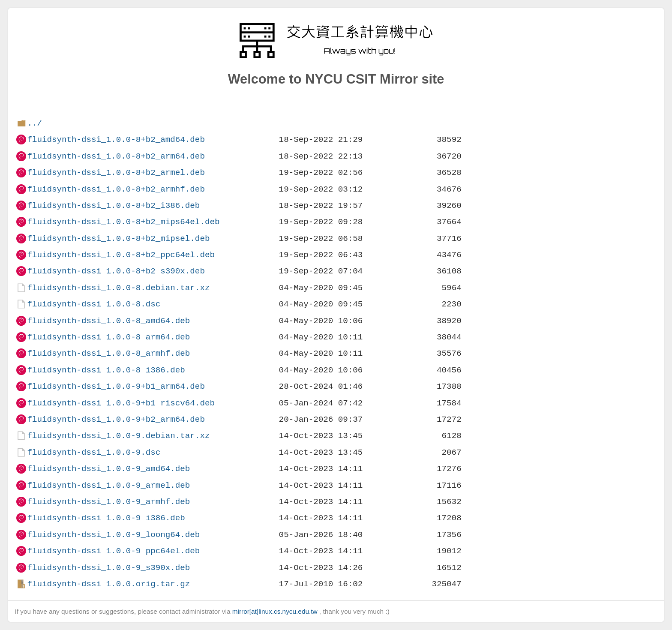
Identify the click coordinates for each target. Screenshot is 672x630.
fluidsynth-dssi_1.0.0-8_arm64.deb (108, 337)
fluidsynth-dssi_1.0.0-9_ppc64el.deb (113, 551)
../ (34, 123)
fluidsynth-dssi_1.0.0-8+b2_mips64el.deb (123, 222)
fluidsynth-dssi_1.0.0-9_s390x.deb (108, 568)
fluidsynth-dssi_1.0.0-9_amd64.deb (108, 469)
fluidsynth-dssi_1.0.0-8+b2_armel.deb (116, 172)
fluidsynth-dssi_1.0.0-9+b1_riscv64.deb (121, 403)
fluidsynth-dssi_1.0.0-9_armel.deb (108, 485)
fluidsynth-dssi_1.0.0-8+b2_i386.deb (113, 205)
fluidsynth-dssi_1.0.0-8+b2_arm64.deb (116, 156)
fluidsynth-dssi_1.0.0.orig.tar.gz (108, 584)
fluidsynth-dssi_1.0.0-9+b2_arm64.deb (116, 419)
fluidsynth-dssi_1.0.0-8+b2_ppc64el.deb (121, 255)
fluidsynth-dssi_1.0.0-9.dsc (94, 452)
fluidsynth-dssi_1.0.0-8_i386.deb (106, 370)
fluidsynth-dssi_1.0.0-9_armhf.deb (108, 502)
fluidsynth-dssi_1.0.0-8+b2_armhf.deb (116, 189)
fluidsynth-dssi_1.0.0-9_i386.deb (106, 518)
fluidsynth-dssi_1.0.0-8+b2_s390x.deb (116, 271)
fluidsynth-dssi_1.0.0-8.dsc (94, 304)
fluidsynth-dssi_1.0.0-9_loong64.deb (113, 535)
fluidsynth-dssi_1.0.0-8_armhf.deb (108, 353)
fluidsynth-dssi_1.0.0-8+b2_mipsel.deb (118, 238)
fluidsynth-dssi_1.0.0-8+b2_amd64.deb (116, 139)
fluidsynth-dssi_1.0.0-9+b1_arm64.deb (116, 386)
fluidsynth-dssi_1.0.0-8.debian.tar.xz (118, 288)
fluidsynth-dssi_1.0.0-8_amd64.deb (108, 321)
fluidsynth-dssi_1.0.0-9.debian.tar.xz (118, 436)
